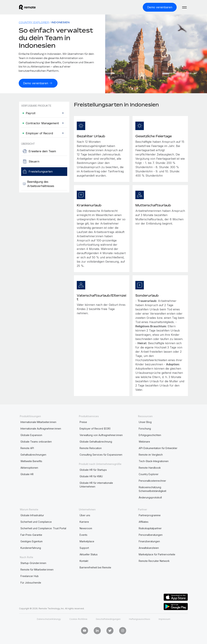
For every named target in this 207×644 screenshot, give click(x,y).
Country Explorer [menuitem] (34, 22)
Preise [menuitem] (83, 421)
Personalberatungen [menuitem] (151, 534)
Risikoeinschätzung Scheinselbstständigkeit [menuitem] (152, 488)
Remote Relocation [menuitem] (91, 447)
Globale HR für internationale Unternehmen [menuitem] (96, 484)
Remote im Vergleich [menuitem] (151, 454)
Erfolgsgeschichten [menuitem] (150, 434)
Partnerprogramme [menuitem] (150, 515)
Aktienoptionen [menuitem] (29, 467)
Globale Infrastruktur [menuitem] (32, 515)
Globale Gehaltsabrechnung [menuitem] (96, 441)
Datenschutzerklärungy (49, 618)
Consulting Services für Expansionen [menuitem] (101, 454)
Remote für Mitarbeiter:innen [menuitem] (37, 569)
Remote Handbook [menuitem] (150, 467)
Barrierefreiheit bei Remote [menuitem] (95, 567)
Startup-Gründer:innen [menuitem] (33, 562)
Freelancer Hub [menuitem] (30, 575)
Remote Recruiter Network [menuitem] (154, 560)
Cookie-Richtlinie (78, 618)
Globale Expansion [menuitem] (31, 434)
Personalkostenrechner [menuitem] (152, 480)
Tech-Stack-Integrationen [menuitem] (154, 460)
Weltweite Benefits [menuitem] (31, 460)
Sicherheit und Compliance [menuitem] (36, 521)
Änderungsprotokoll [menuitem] (150, 497)
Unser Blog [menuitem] (145, 421)
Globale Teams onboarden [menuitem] (36, 441)
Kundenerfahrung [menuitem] (31, 547)
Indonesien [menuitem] (60, 22)
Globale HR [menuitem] (27, 473)
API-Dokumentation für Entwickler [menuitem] (158, 447)
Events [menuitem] (83, 534)
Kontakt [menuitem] (84, 560)
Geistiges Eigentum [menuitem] (32, 541)
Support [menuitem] (84, 547)
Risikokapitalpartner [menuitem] (150, 528)
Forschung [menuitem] (145, 428)
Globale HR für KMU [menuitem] (91, 476)
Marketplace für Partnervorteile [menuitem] (157, 554)
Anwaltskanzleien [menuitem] (149, 547)
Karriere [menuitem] (84, 521)
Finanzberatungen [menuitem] (149, 541)
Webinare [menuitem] (144, 441)
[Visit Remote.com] (27, 7)
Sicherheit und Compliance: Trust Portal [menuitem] (43, 528)
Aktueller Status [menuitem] (89, 554)
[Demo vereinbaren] (160, 7)
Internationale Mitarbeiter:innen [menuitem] (38, 421)
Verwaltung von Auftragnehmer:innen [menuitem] (101, 434)
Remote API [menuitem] (27, 447)
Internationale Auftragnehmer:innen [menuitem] (41, 428)
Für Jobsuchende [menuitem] (31, 582)
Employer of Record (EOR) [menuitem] (95, 428)
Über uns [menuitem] (85, 515)
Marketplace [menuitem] (87, 541)
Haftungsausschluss (140, 618)
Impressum (164, 618)
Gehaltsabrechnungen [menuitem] (33, 454)
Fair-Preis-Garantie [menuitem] (31, 534)
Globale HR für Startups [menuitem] (93, 469)
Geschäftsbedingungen (108, 618)
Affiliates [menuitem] (144, 521)
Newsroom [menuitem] (86, 528)
